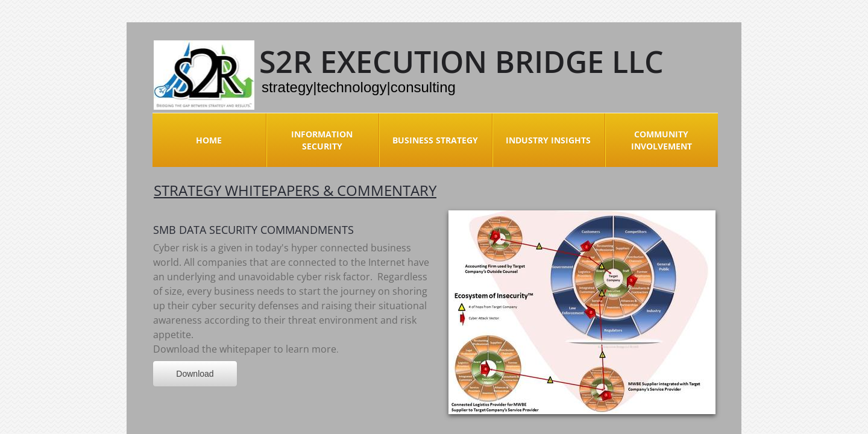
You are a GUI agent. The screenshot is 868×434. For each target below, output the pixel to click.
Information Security (322, 140)
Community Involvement (662, 140)
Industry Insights (548, 140)
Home (209, 140)
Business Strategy (435, 140)
